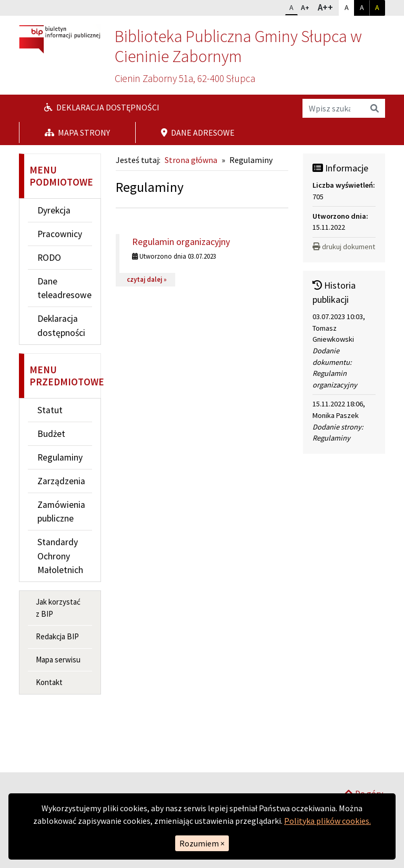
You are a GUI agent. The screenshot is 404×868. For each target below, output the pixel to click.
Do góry (363, 759)
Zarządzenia (61, 481)
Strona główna (191, 160)
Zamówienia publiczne (61, 512)
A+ (307, 6)
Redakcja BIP (57, 636)
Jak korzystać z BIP (58, 608)
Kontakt (49, 682)
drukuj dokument (344, 247)
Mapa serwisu (58, 660)
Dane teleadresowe (64, 288)
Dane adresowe (198, 132)
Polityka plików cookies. (327, 821)
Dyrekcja (54, 210)
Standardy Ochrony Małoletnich (60, 556)
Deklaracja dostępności (102, 107)
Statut (50, 410)
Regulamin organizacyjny (181, 242)
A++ (328, 7)
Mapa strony (77, 132)
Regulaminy (60, 457)
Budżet (51, 434)
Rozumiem (202, 843)
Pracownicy (60, 234)
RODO (49, 258)
